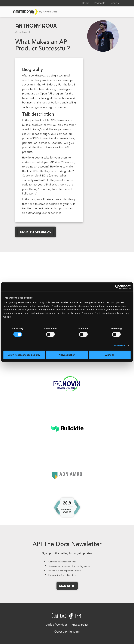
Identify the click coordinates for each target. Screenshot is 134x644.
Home (86, 3)
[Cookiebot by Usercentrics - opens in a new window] (117, 287)
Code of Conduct (56, 625)
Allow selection (67, 355)
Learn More (119, 345)
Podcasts (100, 3)
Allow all (110, 355)
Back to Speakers (36, 232)
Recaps (114, 3)
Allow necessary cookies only (24, 355)
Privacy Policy (80, 625)
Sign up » (67, 586)
